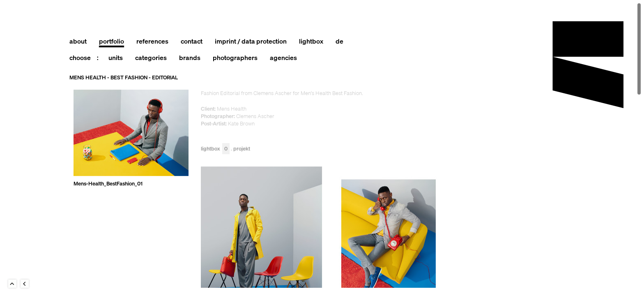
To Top (12, 284)
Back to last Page (25, 284)
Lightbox (215, 149)
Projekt (242, 149)
